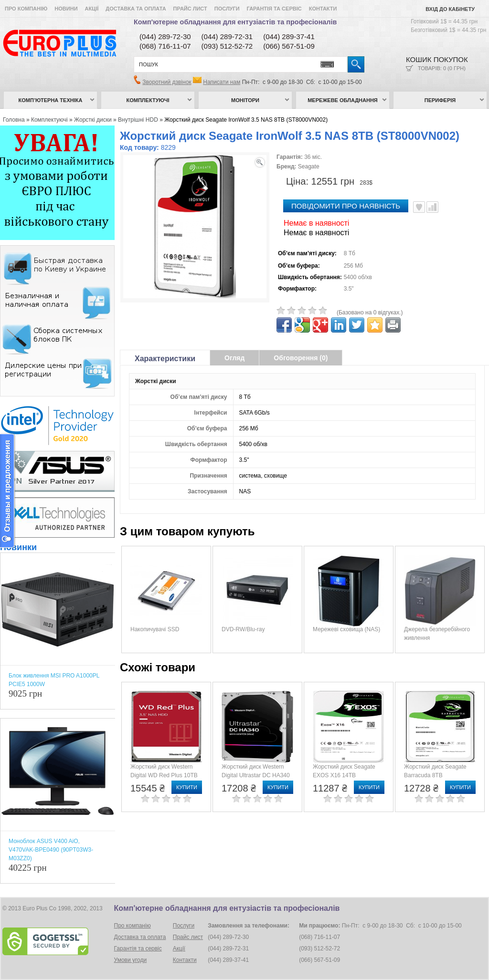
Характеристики (165, 359)
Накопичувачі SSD (155, 629)
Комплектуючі (148, 100)
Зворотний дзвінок (167, 82)
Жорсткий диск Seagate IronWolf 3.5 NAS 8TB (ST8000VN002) (246, 120)
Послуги (227, 9)
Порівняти (432, 207)
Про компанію (26, 9)
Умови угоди (131, 960)
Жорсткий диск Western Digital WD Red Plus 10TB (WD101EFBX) (164, 775)
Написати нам (222, 82)
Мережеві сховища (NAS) (346, 629)
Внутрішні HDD (138, 120)
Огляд (234, 358)
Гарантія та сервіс (274, 9)
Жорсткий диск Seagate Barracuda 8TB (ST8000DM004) (435, 775)
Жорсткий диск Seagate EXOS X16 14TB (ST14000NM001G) (344, 775)
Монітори (245, 100)
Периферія (440, 100)
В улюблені (419, 207)
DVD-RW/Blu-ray (243, 629)
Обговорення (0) (301, 358)
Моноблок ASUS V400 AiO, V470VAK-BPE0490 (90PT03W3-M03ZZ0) (51, 850)
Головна (14, 120)
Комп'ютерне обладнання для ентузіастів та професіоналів (235, 22)
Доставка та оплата (136, 9)
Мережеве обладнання (343, 100)
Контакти (323, 9)
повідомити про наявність (346, 206)
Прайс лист (190, 9)
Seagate (309, 167)
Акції (92, 9)
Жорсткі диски (93, 120)
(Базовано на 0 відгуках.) (370, 313)
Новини (66, 9)
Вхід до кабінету (450, 9)
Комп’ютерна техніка (51, 100)
